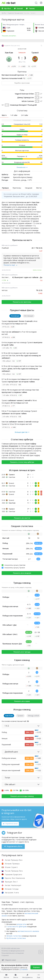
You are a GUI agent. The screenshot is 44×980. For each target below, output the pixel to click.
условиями (24, 969)
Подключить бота (13, 846)
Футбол (4, 13)
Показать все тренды (22, 652)
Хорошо (36, 967)
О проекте (5, 955)
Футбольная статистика (16, 938)
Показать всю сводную (22, 573)
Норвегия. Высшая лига (15, 13)
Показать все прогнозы (22, 302)
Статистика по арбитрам (16, 927)
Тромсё (35, 53)
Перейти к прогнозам (22, 83)
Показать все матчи (22, 518)
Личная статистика (14, 936)
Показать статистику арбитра (22, 462)
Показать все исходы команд (22, 796)
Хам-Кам (9, 53)
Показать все (22, 167)
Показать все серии (22, 701)
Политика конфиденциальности (13, 951)
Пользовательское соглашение (13, 953)
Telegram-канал (9, 960)
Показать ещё (10, 265)
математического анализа (28, 931)
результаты (22, 924)
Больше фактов (22, 432)
